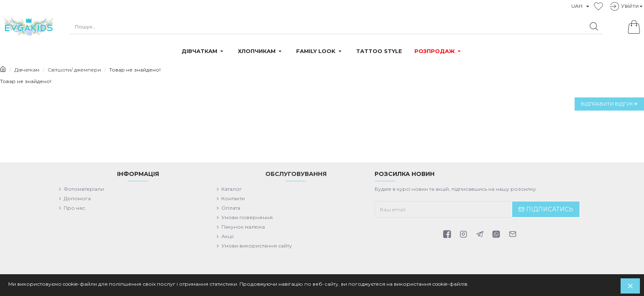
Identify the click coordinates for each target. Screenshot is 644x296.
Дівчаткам (27, 70)
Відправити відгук (607, 104)
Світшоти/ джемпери (74, 70)
